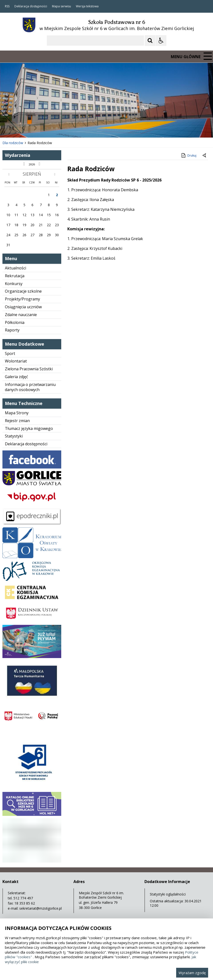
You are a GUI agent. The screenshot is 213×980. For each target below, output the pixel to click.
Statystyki (14, 436)
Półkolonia (15, 322)
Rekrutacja (15, 276)
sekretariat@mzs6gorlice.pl (41, 908)
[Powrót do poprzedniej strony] (205, 156)
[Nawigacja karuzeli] (29, 128)
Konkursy (14, 284)
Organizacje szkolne (23, 291)
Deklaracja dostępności (31, 6)
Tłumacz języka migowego (29, 428)
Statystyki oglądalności (168, 894)
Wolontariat (16, 361)
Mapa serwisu (61, 6)
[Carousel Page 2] (52, 128)
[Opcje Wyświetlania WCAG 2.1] (161, 41)
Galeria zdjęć (16, 377)
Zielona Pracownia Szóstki (29, 369)
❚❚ (10, 128)
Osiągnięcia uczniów (23, 307)
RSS (7, 6)
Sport (10, 353)
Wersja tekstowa (87, 6)
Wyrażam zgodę (192, 973)
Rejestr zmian (17, 421)
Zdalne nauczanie (21, 315)
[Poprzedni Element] (23, 128)
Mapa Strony (17, 413)
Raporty (12, 330)
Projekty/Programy (22, 299)
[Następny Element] (35, 128)
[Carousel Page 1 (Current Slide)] (47, 128)
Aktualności (15, 268)
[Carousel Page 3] (57, 128)
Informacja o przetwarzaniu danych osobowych (30, 387)
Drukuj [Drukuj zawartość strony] (188, 155)
